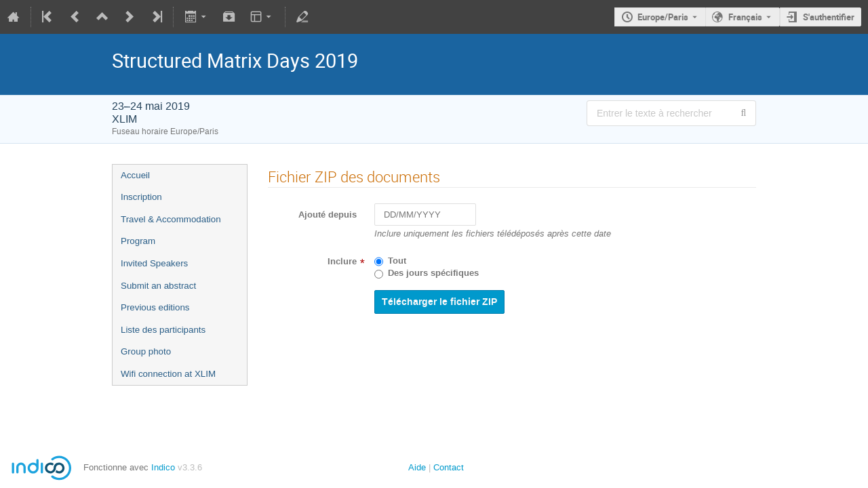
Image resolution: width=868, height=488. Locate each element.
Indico (163, 467)
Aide (417, 467)
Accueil (135, 175)
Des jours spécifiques (433, 273)
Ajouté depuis (328, 215)
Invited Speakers (154, 263)
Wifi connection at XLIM (168, 374)
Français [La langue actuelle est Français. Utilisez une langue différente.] (745, 17)
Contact (449, 467)
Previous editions (155, 307)
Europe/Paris (663, 17)
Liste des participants (163, 330)
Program (138, 241)
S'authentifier (829, 17)
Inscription (141, 197)
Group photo (146, 351)
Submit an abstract (158, 286)
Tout (397, 261)
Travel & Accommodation (171, 219)
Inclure (342, 262)
